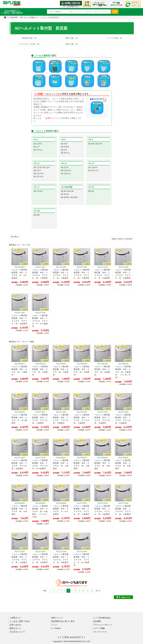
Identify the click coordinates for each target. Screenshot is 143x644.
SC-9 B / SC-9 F (95, 144)
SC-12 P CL (66, 170)
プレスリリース (100, 632)
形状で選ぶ (71, 38)
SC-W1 (37, 215)
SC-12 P (64, 167)
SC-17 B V (38, 191)
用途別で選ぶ (29, 38)
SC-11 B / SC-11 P (42, 167)
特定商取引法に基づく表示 (63, 621)
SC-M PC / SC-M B (69, 197)
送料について (57, 618)
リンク (54, 625)
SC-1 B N (38, 144)
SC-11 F (37, 170)
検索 (115, 12)
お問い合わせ (15, 625)
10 (83, 591)
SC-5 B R (65, 147)
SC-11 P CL (39, 173)
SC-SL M (65, 194)
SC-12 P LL (66, 173)
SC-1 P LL (38, 150)
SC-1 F (37, 147)
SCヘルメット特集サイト (29, 18)
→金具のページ (50, 118)
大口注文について (17, 632)
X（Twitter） (57, 628)
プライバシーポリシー (103, 625)
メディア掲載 (99, 628)
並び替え (15, 237)
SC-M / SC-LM (67, 191)
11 (88, 591)
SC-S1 (91, 191)
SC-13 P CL (93, 170)
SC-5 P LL (65, 153)
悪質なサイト (15, 628)
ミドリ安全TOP (11, 18)
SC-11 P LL (39, 176)
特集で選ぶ (71, 44)
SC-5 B (64, 144)
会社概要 (97, 621)
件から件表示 (122, 239)
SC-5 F (64, 150)
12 (92, 591)
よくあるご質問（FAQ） (20, 621)
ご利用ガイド (15, 618)
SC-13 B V (93, 167)
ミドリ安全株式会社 (102, 618)
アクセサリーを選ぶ (29, 44)
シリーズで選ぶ (114, 38)
